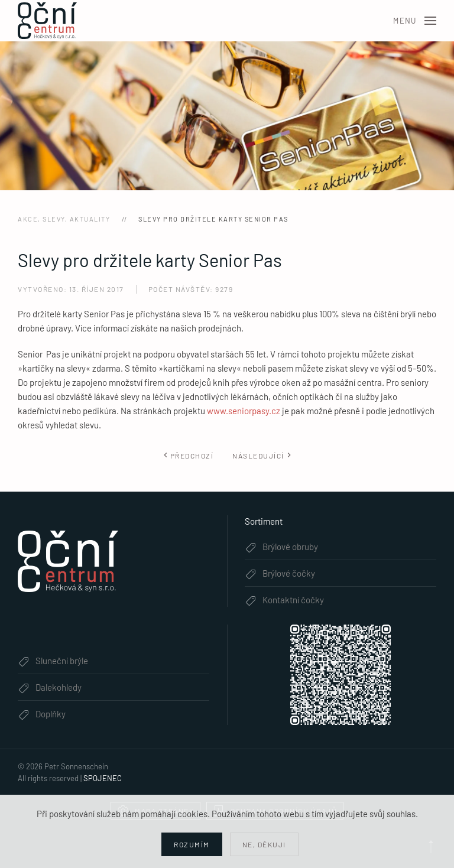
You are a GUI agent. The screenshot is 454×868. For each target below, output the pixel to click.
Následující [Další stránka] (262, 456)
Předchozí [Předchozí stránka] (188, 456)
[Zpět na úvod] (47, 21)
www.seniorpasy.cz (244, 411)
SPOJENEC (103, 778)
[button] (415, 21)
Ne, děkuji (264, 844)
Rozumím (192, 844)
